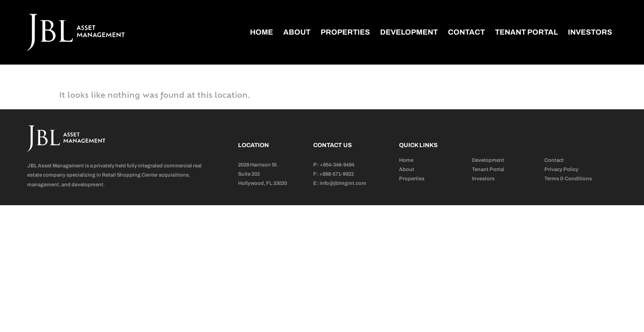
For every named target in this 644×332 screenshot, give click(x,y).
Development (409, 32)
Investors (590, 32)
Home (262, 32)
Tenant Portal (526, 32)
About (297, 32)
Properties (345, 32)
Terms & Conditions (568, 178)
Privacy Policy (561, 169)
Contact (466, 32)
